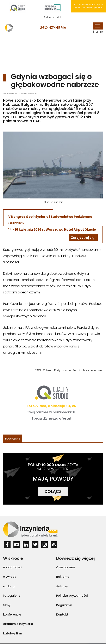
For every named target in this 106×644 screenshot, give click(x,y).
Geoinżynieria (53, 28)
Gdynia (48, 370)
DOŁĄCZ (53, 491)
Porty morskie (63, 370)
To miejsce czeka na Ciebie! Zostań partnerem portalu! (88, 6)
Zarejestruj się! (83, 238)
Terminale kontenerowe (87, 370)
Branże (98, 28)
